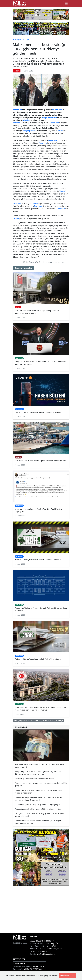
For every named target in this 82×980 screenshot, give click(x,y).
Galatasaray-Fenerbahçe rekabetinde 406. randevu (35, 779)
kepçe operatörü (49, 118)
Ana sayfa (17, 39)
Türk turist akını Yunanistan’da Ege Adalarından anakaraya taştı (40, 461)
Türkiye (26, 39)
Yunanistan (57, 110)
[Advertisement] (41, 909)
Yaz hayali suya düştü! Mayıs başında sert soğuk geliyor (37, 804)
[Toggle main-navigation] (66, 4)
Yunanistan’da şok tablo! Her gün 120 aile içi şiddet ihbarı (38, 809)
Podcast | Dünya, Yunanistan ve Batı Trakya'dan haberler (38, 412)
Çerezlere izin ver (67, 975)
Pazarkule (17, 110)
